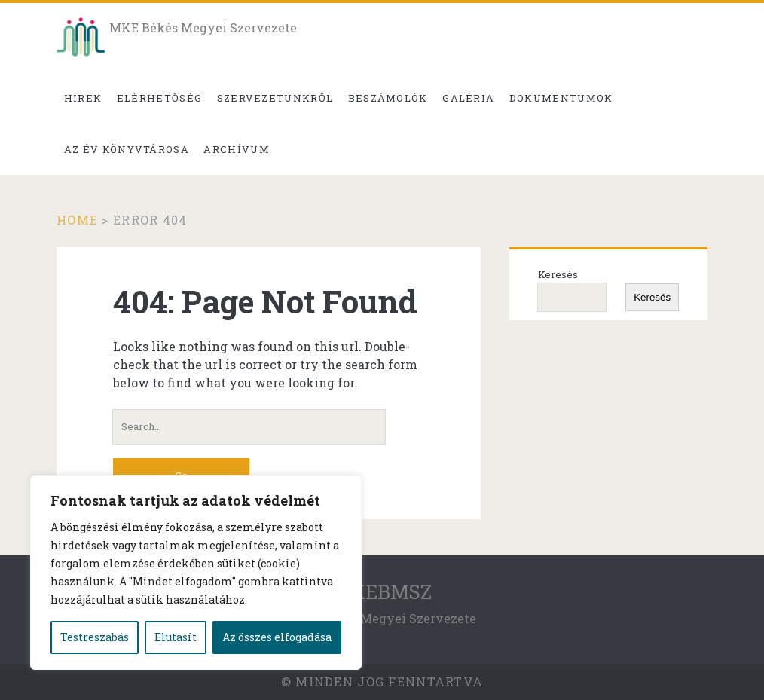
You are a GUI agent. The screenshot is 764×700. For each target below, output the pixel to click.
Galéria (468, 98)
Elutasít (176, 637)
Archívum (236, 149)
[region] (196, 573)
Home (77, 220)
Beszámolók (388, 98)
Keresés (558, 274)
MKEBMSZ (382, 591)
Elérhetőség (159, 98)
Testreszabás (95, 637)
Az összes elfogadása (277, 637)
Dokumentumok (561, 98)
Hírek (83, 98)
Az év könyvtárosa (127, 149)
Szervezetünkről (275, 98)
